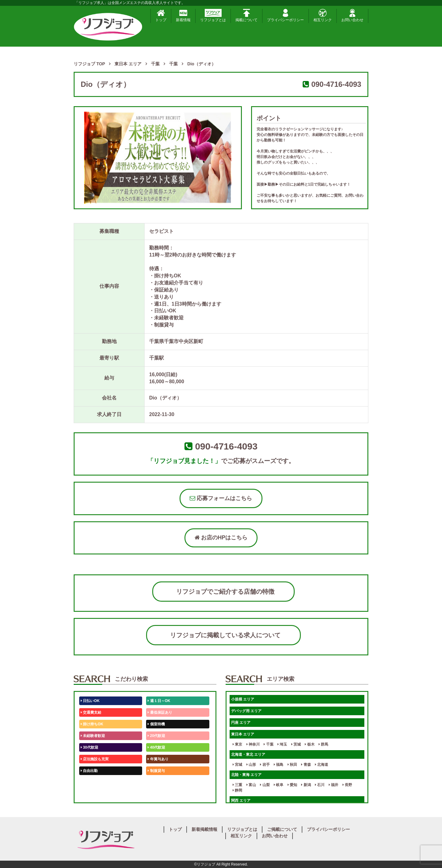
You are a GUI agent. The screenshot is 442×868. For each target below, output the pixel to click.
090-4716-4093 (336, 84)
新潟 (306, 785)
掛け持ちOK (92, 724)
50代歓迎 (89, 782)
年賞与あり (158, 759)
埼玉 (282, 744)
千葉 (268, 744)
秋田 (292, 765)
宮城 (237, 765)
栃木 (310, 744)
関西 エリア (241, 800)
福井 (333, 785)
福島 (279, 765)
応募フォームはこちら (221, 498)
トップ (161, 15)
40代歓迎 (156, 747)
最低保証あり (160, 712)
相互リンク (323, 15)
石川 (320, 785)
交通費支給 (91, 712)
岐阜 (279, 785)
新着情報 (183, 15)
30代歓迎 (89, 747)
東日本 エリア (243, 734)
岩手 (265, 765)
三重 (237, 785)
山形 (251, 765)
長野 (347, 785)
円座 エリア (241, 723)
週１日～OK (159, 701)
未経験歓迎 (158, 782)
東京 (237, 744)
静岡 (237, 790)
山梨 (265, 785)
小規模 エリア (243, 699)
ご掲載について (282, 829)
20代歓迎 (156, 736)
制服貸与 (156, 771)
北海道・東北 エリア (248, 754)
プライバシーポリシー (285, 15)
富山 (251, 785)
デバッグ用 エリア (246, 711)
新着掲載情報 (204, 829)
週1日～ (155, 794)
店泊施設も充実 (95, 759)
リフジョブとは (213, 15)
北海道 (322, 765)
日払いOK (90, 701)
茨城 (296, 744)
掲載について (246, 15)
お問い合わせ (352, 15)
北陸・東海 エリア (246, 775)
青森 (306, 765)
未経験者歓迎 (93, 736)
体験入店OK (92, 794)
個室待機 (156, 724)
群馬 (323, 744)
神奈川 (253, 744)
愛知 (292, 785)
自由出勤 (89, 771)
